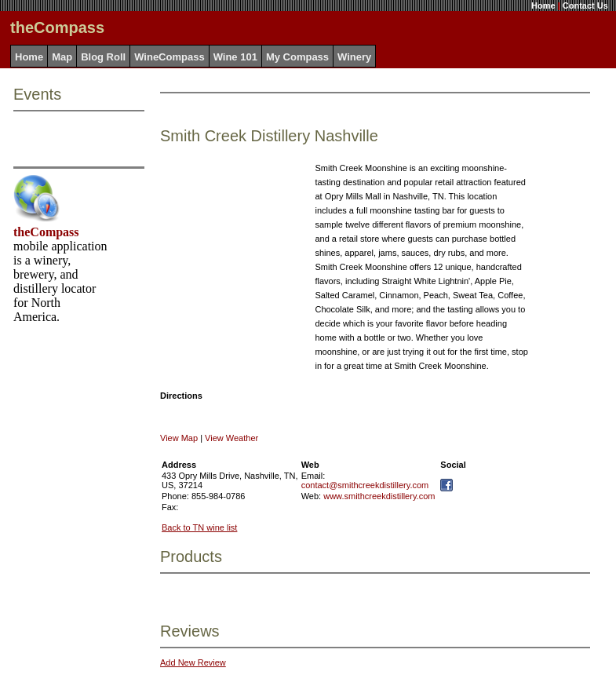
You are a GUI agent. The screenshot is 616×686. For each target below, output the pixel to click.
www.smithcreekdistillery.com (379, 496)
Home (543, 5)
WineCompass (169, 57)
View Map (179, 438)
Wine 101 (235, 57)
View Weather (231, 438)
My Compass (297, 57)
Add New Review (193, 662)
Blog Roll (103, 57)
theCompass (46, 232)
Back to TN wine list (199, 527)
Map (62, 57)
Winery (354, 57)
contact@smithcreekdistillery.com (365, 485)
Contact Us (585, 5)
